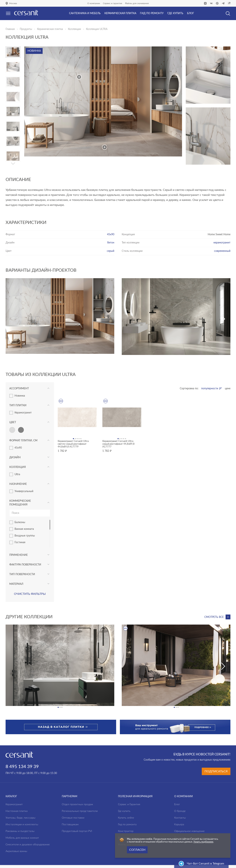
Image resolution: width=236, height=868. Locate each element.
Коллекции (74, 29)
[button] (13, 164)
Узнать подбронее (203, 842)
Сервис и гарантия (113, 3)
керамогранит (222, 243)
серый (111, 251)
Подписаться (216, 771)
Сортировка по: (189, 389)
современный (222, 251)
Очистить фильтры (30, 594)
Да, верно (18, 23)
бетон (111, 243)
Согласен (137, 850)
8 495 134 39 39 (22, 767)
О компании (94, 3)
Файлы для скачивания (137, 3)
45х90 (111, 235)
